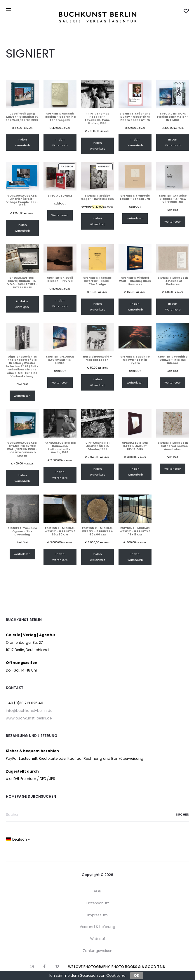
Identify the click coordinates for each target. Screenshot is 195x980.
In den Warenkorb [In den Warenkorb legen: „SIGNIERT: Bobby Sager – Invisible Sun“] (97, 221)
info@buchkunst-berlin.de (29, 711)
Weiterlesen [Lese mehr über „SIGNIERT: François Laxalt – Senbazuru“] (135, 218)
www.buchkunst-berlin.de (29, 718)
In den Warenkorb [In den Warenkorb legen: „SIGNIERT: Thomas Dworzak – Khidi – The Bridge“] (97, 307)
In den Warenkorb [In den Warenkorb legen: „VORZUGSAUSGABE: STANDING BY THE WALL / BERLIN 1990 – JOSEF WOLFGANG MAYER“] (22, 478)
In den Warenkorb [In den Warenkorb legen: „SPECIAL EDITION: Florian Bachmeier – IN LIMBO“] (173, 142)
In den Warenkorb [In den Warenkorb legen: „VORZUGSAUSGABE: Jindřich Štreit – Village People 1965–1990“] (22, 228)
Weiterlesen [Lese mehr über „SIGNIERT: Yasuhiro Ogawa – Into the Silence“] (173, 383)
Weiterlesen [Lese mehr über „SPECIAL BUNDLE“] (60, 215)
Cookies (113, 975)
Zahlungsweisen (98, 951)
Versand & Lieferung (97, 927)
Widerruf (98, 939)
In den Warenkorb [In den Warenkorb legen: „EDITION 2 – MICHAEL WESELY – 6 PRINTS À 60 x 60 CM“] (97, 557)
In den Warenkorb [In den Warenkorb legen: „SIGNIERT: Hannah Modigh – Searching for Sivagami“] (60, 142)
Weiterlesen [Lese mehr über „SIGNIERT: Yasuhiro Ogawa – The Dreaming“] (22, 554)
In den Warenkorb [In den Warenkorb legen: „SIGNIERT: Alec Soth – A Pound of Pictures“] (173, 307)
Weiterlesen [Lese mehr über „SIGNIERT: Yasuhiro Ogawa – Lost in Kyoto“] (135, 383)
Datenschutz (98, 903)
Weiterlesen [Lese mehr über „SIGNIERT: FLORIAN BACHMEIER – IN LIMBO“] (60, 383)
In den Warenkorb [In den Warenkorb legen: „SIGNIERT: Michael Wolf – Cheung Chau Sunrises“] (135, 307)
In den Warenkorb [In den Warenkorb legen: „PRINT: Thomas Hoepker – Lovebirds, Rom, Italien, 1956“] (97, 146)
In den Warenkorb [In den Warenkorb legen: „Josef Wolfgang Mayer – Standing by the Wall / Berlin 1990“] (22, 142)
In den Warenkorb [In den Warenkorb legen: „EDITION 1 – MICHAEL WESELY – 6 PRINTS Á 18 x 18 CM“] (135, 557)
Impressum (97, 915)
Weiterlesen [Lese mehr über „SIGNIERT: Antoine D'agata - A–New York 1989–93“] (173, 222)
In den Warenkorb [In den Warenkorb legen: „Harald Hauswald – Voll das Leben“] (97, 382)
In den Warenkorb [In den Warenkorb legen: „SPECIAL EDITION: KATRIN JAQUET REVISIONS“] (135, 472)
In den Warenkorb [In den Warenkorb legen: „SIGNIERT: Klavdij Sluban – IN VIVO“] (60, 303)
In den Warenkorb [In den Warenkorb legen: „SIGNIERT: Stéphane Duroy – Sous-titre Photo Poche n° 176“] (135, 142)
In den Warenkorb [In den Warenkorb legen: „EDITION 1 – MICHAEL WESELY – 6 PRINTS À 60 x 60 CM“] (60, 557)
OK (137, 975)
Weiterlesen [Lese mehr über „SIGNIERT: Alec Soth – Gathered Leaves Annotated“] (173, 469)
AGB (97, 891)
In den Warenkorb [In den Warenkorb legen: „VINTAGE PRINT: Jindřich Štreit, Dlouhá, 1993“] (97, 472)
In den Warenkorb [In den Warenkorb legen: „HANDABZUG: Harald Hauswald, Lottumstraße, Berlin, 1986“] (60, 475)
